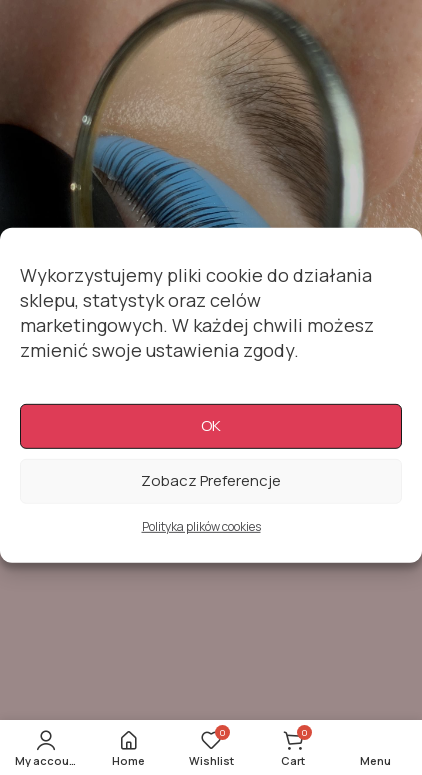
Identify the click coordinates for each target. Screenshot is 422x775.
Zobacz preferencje (211, 494)
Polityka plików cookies (201, 540)
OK (211, 439)
